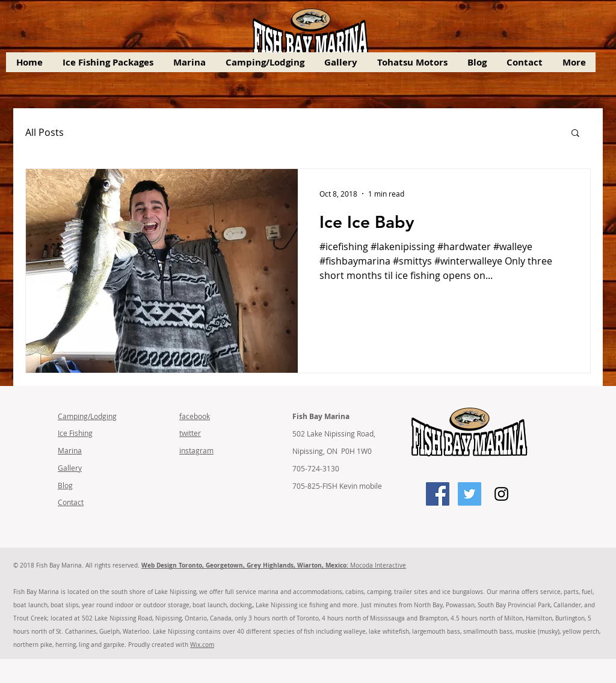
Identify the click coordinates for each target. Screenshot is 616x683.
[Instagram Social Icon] (501, 494)
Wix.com (202, 645)
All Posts (45, 132)
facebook (195, 416)
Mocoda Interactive (274, 565)
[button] (575, 134)
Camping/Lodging (87, 416)
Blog (65, 485)
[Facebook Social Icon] (438, 494)
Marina (70, 450)
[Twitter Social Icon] (470, 494)
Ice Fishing (75, 433)
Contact (71, 502)
